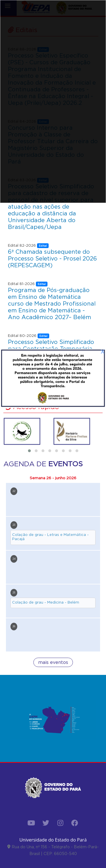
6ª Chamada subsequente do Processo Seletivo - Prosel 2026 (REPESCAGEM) (52, 258)
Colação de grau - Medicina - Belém (46, 602)
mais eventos (53, 662)
